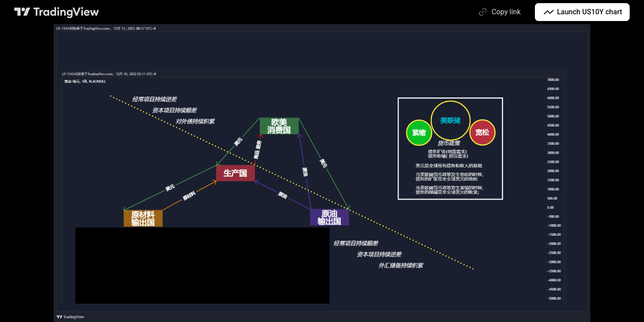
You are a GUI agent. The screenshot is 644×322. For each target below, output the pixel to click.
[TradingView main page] (57, 12)
